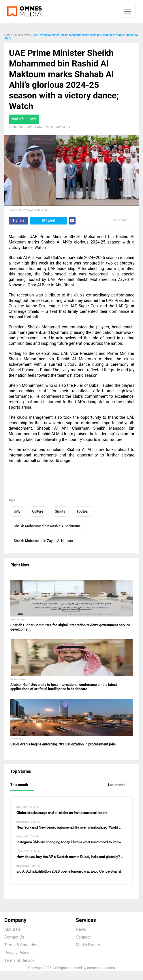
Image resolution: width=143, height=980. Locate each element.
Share (19, 220)
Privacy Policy (17, 953)
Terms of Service (19, 960)
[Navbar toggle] (128, 11)
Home (8, 35)
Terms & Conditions (22, 945)
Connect (83, 937)
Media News (23, 35)
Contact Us (14, 937)
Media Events (88, 945)
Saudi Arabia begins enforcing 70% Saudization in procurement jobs (63, 744)
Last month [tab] (117, 785)
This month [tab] (19, 785)
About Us (13, 929)
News (81, 929)
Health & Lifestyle (24, 119)
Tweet (48, 220)
